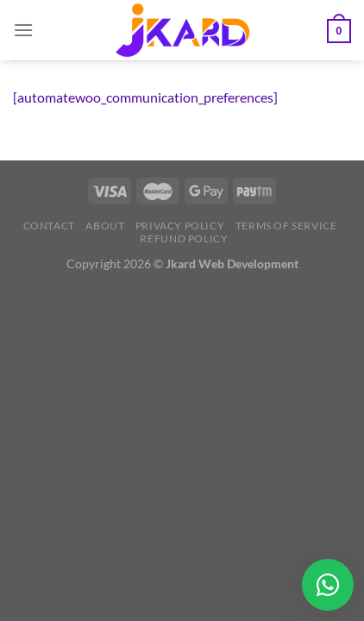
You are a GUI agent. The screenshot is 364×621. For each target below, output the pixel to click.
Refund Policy (184, 238)
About (105, 226)
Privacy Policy (180, 226)
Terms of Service (286, 226)
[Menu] (23, 30)
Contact (49, 226)
